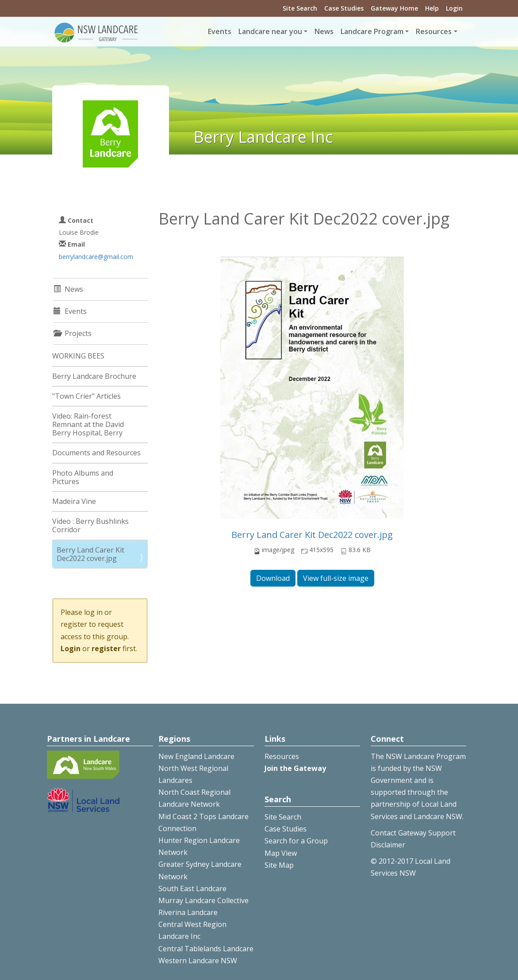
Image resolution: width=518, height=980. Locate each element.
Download (273, 578)
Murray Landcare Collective (203, 900)
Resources (282, 756)
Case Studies (344, 8)
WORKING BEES (78, 356)
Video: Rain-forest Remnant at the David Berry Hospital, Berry (88, 424)
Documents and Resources (96, 453)
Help (432, 8)
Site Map (279, 865)
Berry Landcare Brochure (94, 376)
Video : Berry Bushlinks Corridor (90, 525)
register (106, 648)
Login (454, 8)
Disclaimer (388, 845)
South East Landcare (192, 888)
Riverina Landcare (188, 912)
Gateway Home (394, 8)
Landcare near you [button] (270, 31)
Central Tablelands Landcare (206, 949)
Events (220, 31)
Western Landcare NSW (198, 961)
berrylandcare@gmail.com (96, 257)
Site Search (300, 8)
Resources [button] (434, 31)
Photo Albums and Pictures (83, 477)
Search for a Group (296, 841)
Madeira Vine (74, 501)
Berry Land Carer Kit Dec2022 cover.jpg (312, 535)
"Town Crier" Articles (86, 396)
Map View (281, 853)
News (324, 31)
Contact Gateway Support (413, 833)
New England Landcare (196, 756)
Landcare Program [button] (372, 31)
